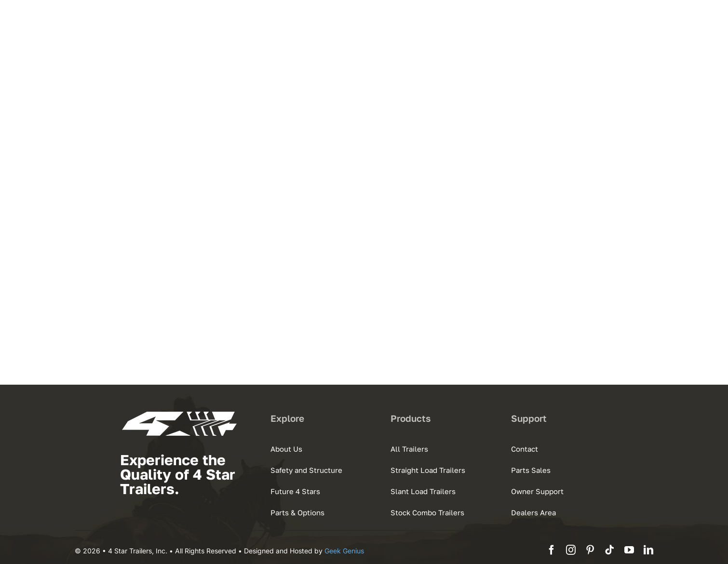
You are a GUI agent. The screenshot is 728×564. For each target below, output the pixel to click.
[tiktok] (609, 550)
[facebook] (552, 550)
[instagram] (571, 550)
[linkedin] (648, 550)
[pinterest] (590, 550)
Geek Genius (344, 551)
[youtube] (629, 550)
